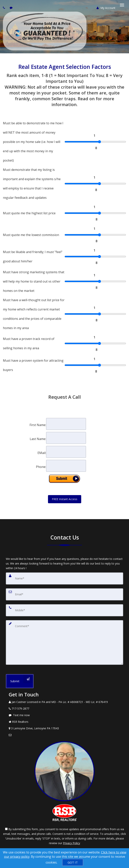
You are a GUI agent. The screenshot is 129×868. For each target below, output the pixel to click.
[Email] (64, 594)
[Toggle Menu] (122, 5)
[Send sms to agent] (12, 8)
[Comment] (64, 642)
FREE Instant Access (65, 499)
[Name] (64, 578)
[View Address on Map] (64, 728)
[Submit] (20, 681)
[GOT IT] (73, 862)
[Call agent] (4, 8)
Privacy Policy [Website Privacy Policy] (71, 843)
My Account (106, 8)
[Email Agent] (64, 735)
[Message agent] (64, 715)
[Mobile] (64, 610)
